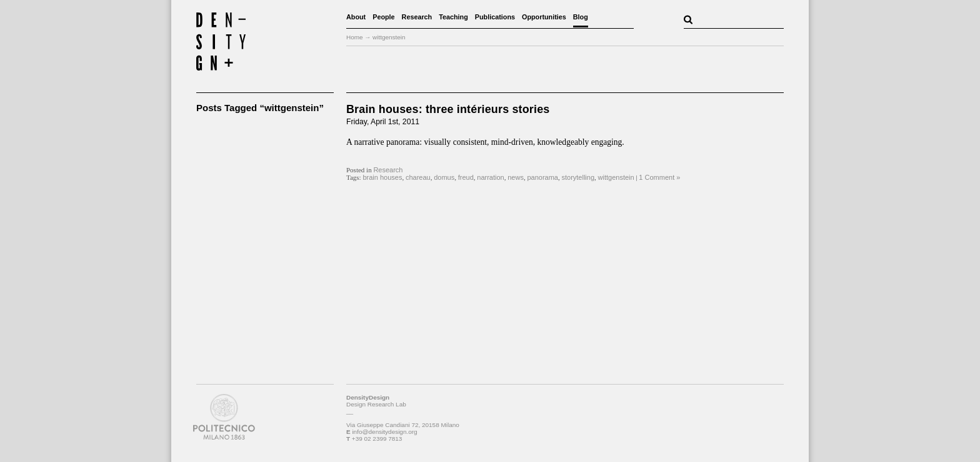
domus (444, 177)
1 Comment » (659, 177)
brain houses (382, 177)
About (356, 17)
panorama (542, 177)
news (516, 177)
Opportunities (544, 17)
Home (355, 37)
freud (466, 177)
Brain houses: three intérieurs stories (448, 109)
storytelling (578, 177)
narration (490, 177)
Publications (495, 17)
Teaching (453, 17)
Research (417, 17)
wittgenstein (616, 177)
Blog (581, 17)
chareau (418, 177)
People (383, 17)
